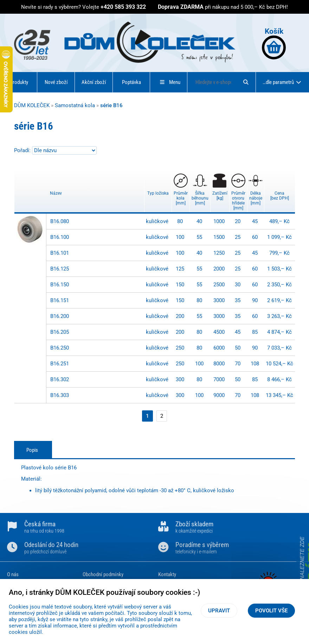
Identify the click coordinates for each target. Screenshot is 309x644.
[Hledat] (246, 82)
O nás (13, 574)
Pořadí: (23, 150)
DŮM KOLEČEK (32, 105)
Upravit (219, 611)
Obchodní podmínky (103, 574)
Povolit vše (271, 611)
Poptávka (131, 82)
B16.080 (60, 221)
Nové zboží (56, 82)
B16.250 (60, 348)
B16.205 (60, 332)
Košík (274, 43)
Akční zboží (94, 82)
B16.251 (60, 364)
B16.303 (60, 395)
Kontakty (167, 574)
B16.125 (60, 269)
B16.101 (60, 253)
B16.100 (60, 237)
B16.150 (60, 285)
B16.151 (60, 300)
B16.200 (60, 316)
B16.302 (60, 379)
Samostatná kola (75, 105)
